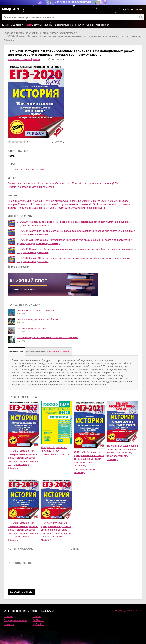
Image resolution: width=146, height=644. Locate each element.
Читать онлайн (35, 352)
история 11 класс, (18, 204)
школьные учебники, (20, 201)
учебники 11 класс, (118, 201)
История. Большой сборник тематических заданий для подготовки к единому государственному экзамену (123, 453)
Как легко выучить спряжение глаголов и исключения (48, 337)
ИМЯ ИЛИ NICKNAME (20, 549)
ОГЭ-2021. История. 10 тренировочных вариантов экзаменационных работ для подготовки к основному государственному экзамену (89, 462)
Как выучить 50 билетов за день (35, 310)
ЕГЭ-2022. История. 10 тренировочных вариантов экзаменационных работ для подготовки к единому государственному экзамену (23, 459)
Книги (5, 25)
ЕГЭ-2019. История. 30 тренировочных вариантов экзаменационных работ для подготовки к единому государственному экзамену (23, 531)
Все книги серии (20, 267)
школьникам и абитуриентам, (54, 184)
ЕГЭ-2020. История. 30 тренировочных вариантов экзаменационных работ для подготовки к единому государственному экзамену (56, 531)
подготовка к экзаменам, (22, 184)
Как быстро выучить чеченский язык (38, 319)
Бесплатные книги (65, 25)
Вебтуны (37, 25)
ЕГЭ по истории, (39, 204)
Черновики (102, 25)
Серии (90, 25)
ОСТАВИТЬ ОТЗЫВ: (20, 563)
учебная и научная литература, (50, 201)
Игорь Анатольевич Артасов (59, 33)
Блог (81, 25)
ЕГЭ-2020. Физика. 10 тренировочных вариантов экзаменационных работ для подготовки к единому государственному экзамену (74, 224)
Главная (8, 33)
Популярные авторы (15, 620)
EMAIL (75, 549)
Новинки (9, 616)
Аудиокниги (18, 25)
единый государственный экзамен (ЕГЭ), (96, 184)
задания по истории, (44, 208)
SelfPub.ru (38, 620)
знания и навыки (96, 208)
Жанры (48, 25)
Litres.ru (37, 616)
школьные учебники (28, 33)
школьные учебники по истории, (88, 201)
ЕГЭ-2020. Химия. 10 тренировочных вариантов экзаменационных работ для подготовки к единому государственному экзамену (73, 260)
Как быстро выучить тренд (32, 328)
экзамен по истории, (20, 187)
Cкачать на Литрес (59, 352)
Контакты (9, 624)
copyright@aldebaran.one (128, 611)
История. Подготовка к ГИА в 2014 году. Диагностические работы (55, 451)
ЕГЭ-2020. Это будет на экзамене (27, 170)
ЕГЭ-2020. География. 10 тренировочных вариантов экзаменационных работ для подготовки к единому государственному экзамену (76, 233)
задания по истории (44, 187)
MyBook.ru (38, 624)
